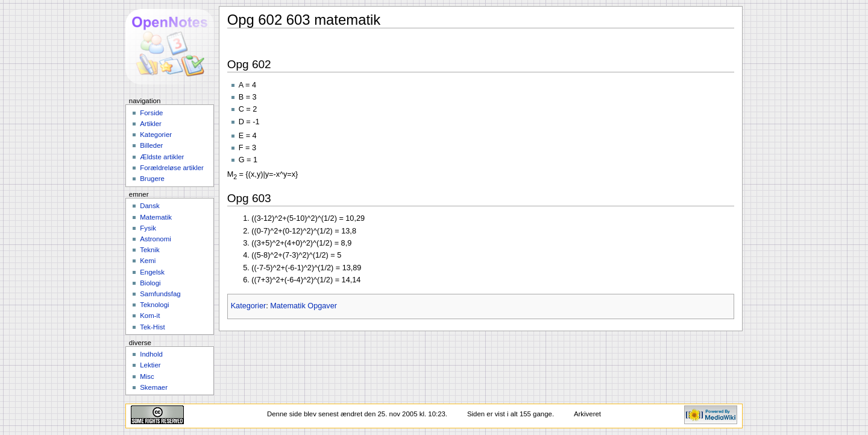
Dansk (149, 206)
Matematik (156, 217)
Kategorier (249, 306)
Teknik (149, 250)
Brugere (152, 179)
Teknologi (154, 305)
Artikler (151, 124)
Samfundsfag (160, 294)
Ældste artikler (162, 157)
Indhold (151, 354)
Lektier (150, 365)
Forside (151, 113)
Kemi (148, 261)
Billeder (151, 145)
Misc (147, 376)
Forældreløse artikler (172, 168)
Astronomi (156, 239)
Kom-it (150, 316)
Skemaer (154, 387)
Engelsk (152, 272)
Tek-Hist (152, 327)
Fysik (148, 228)
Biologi (150, 283)
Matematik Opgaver (303, 306)
